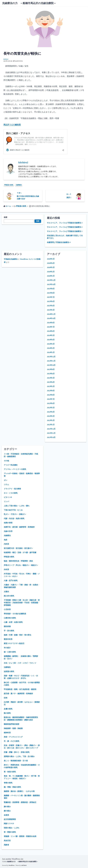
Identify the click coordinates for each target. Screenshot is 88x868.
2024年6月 (51, 331)
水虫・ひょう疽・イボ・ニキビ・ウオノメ (20, 663)
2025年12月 (51, 280)
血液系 (6, 815)
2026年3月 (51, 267)
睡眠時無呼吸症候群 (12, 724)
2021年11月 (51, 433)
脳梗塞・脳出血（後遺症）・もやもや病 (19, 791)
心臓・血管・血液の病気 (13, 622)
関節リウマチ (9, 824)
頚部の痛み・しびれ (12, 828)
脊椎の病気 (8, 783)
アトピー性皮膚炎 (11, 465)
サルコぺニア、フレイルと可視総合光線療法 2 (65, 227)
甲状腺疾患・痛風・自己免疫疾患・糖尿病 (20, 689)
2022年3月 (51, 416)
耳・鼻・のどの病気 (12, 741)
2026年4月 (51, 263)
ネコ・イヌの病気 (11, 493)
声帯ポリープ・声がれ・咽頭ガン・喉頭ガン (21, 565)
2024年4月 (51, 340)
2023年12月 (51, 357)
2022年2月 (51, 420)
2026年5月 (51, 259)
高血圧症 (7, 841)
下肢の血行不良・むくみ (13, 510)
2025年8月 (51, 293)
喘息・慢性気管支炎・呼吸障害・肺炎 (18, 561)
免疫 (6, 540)
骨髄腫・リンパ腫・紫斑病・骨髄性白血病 (20, 836)
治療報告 (19, 185)
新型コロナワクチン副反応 (14, 643)
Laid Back (24, 865)
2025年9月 (51, 289)
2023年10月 (51, 365)
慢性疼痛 (7, 626)
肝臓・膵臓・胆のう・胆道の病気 (17, 752)
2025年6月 (51, 301)
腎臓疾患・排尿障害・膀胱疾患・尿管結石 (20, 802)
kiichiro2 (6, 59)
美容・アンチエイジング (13, 737)
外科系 (6, 569)
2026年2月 (51, 272)
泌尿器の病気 (9, 671)
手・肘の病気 (9, 631)
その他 (6, 461)
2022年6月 (51, 403)
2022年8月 (51, 395)
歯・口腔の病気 (10, 652)
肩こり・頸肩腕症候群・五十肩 (16, 761)
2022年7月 (51, 399)
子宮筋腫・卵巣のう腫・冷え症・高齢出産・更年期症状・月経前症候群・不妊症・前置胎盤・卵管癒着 (22, 603)
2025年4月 (51, 306)
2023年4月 (51, 382)
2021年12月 (51, 429)
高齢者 (6, 845)
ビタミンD (8, 497)
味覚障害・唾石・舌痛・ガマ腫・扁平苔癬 (20, 552)
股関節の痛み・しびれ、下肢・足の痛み (19, 756)
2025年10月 (51, 284)
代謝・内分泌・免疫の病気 (14, 518)
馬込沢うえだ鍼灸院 (12, 125)
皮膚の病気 (8, 709)
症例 (6, 698)
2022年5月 (51, 408)
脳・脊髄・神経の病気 (12, 787)
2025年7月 (51, 297)
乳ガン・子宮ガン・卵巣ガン (15, 514)
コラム (6, 485)
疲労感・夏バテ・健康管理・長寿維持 (18, 694)
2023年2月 (51, 386)
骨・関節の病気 (10, 832)
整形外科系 (8, 639)
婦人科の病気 (9, 596)
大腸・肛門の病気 (11, 581)
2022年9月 (51, 391)
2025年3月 (51, 310)
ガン (6, 480)
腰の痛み (7, 807)
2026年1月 (51, 276)
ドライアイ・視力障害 (12, 489)
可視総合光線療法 (11, 259)
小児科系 (7, 609)
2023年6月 (51, 374)
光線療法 (7, 535)
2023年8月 (51, 369)
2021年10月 (51, 437)
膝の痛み (7, 811)
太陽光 (6, 592)
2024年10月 (51, 318)
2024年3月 (51, 344)
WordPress (12, 865)
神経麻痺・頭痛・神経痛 (13, 728)
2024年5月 (51, 335)
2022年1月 (51, 425)
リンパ (6, 502)
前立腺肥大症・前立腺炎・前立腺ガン (18, 548)
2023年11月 (51, 361)
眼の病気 (7, 713)
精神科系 (7, 733)
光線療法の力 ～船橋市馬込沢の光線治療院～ (29, 3)
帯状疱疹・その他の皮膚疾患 (15, 614)
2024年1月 (51, 352)
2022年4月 (51, 412)
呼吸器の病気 (9, 185)
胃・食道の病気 (10, 772)
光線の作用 (8, 531)
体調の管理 (8, 523)
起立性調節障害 (10, 819)
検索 (6, 217)
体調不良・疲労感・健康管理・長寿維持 (19, 527)
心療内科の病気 (10, 618)
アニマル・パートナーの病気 (15, 469)
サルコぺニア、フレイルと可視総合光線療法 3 (65, 223)
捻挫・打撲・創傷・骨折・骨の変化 (17, 635)
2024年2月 (51, 348)
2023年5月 (51, 378)
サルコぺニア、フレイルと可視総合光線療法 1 (65, 231)
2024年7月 (51, 327)
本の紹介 (7, 648)
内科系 (6, 544)
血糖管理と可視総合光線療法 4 (59, 242)
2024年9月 (51, 323)
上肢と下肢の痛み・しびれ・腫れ (17, 506)
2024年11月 (51, 314)
